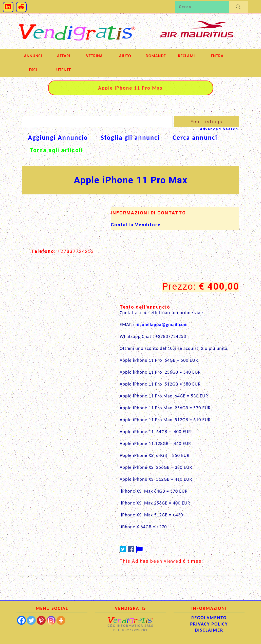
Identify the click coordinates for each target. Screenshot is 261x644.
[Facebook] (21, 620)
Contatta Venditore (136, 225)
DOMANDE (156, 56)
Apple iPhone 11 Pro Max (131, 180)
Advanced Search (219, 129)
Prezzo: (179, 287)
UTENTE (64, 70)
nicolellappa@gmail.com (162, 325)
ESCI (33, 70)
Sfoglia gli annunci (130, 138)
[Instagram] (51, 620)
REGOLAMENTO (209, 618)
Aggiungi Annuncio (58, 138)
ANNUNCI (33, 56)
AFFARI (64, 56)
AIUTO (125, 56)
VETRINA (95, 56)
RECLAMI (187, 56)
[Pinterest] (41, 620)
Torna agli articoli (56, 150)
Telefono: (44, 251)
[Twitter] (31, 620)
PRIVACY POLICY (209, 624)
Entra (217, 56)
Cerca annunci (195, 138)
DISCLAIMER (209, 630)
